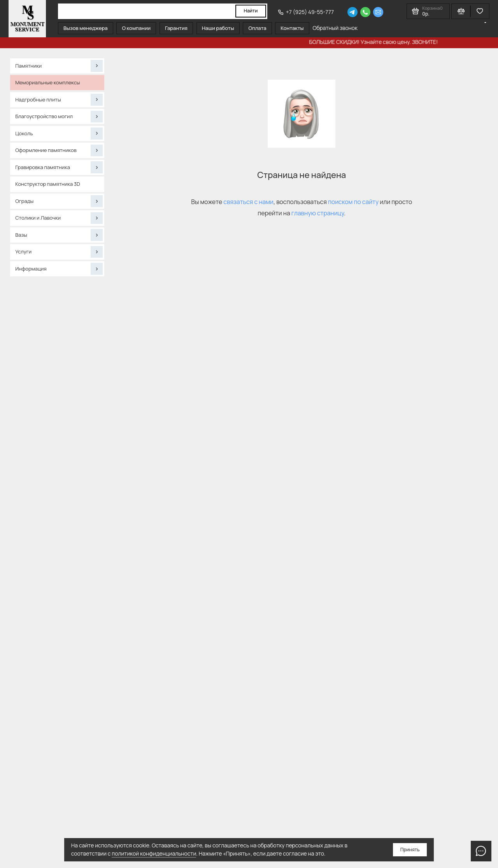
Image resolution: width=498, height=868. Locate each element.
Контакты (292, 28)
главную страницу (318, 213)
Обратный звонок (335, 28)
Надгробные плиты (59, 100)
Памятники (59, 66)
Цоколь (59, 133)
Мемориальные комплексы (47, 82)
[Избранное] (480, 11)
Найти (251, 11)
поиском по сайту (353, 202)
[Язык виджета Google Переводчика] (486, 23)
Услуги (59, 252)
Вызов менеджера (86, 28)
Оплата (258, 28)
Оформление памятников (59, 150)
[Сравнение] (461, 11)
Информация (59, 269)
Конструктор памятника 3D (48, 184)
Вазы (59, 235)
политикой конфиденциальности (154, 853)
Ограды (59, 201)
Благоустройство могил (59, 117)
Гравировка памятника (59, 167)
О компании (136, 28)
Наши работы (218, 28)
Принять (410, 850)
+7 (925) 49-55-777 (306, 12)
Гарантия (176, 28)
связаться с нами (248, 202)
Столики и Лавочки (59, 218)
